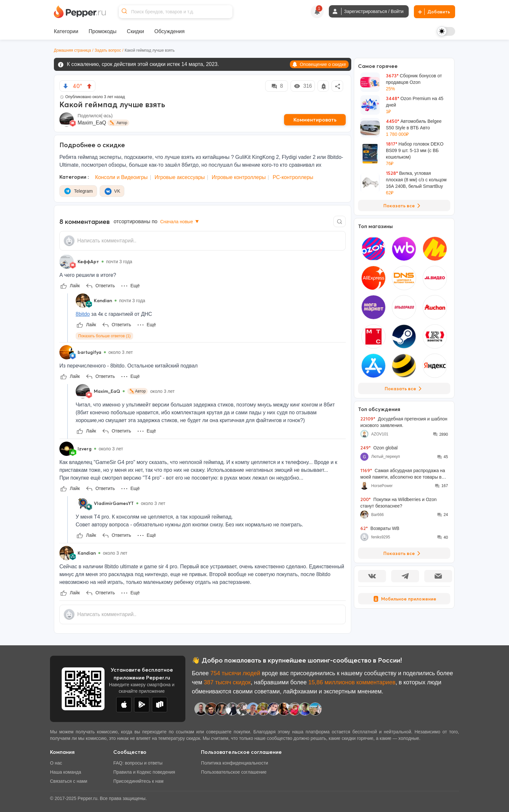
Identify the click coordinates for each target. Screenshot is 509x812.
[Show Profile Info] (67, 262)
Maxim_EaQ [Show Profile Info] (107, 391)
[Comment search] (340, 221)
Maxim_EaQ (92, 123)
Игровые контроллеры (239, 177)
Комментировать (315, 120)
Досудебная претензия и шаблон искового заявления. (404, 422)
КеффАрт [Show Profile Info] (88, 262)
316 (303, 86)
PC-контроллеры (293, 177)
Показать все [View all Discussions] (403, 553)
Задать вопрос (108, 50)
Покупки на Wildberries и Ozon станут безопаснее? (398, 503)
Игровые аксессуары (180, 177)
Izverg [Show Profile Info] (85, 449)
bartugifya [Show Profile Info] (89, 352)
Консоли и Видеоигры (121, 177)
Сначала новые (180, 222)
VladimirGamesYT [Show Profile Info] (114, 503)
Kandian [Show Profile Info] (103, 301)
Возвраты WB (380, 528)
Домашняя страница (72, 50)
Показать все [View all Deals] (403, 206)
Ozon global (379, 448)
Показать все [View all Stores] (404, 389)
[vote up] (89, 86)
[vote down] (66, 86)
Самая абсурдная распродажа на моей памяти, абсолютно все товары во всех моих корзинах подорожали (403, 474)
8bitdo (83, 314)
